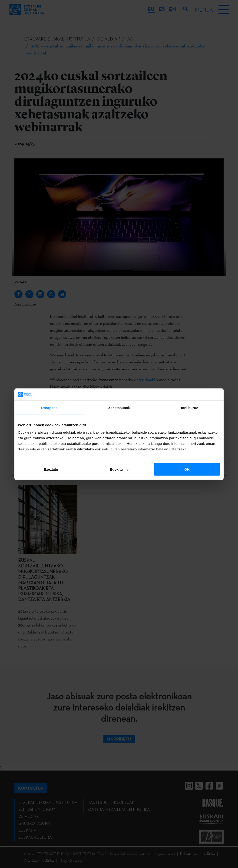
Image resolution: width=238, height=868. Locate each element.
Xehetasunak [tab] (119, 408)
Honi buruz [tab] (189, 408)
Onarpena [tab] (49, 408)
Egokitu (119, 469)
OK (187, 469)
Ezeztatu (51, 469)
